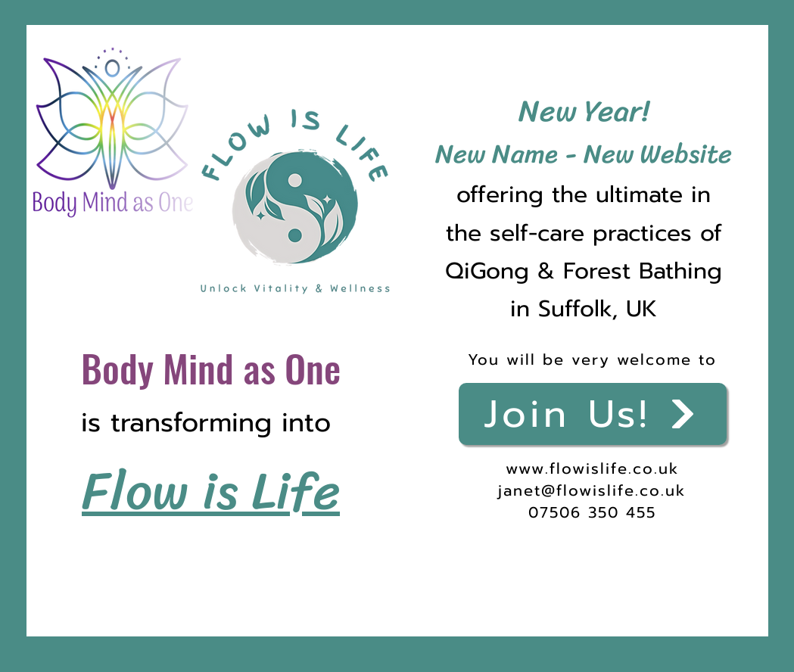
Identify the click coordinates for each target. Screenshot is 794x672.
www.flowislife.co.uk (592, 468)
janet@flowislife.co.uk (592, 490)
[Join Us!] (593, 414)
